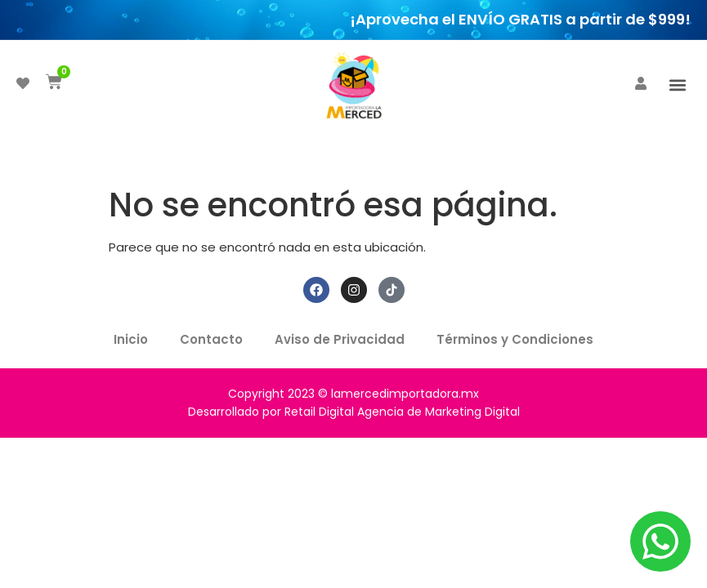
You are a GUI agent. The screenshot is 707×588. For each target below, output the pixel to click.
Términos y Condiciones (517, 339)
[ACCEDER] (641, 83)
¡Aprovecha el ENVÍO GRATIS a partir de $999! (520, 19)
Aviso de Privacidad (340, 339)
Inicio (130, 339)
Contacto (211, 339)
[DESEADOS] (23, 83)
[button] (677, 85)
